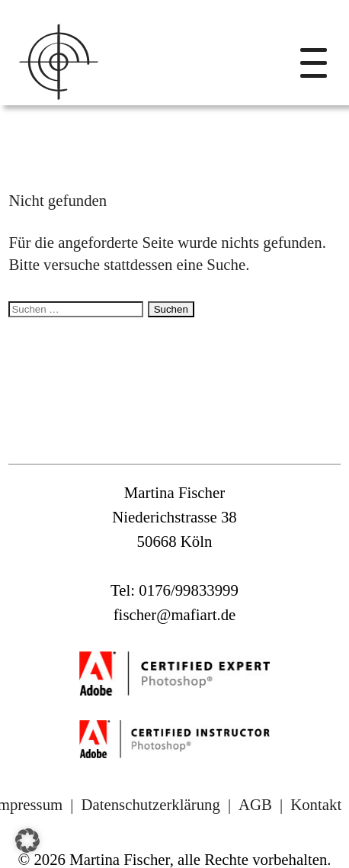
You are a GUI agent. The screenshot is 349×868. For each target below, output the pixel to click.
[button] (27, 841)
